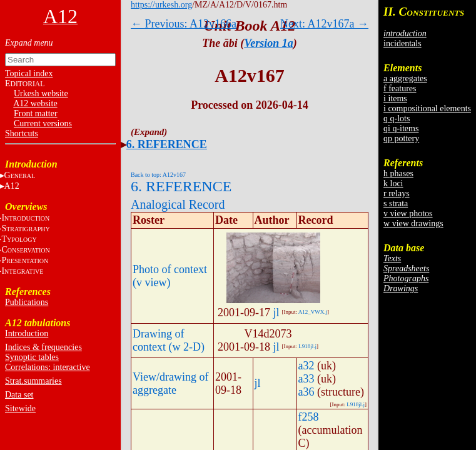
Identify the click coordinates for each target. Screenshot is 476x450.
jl (276, 312)
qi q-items (401, 128)
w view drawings (413, 223)
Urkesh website (41, 93)
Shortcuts (22, 133)
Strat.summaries (33, 381)
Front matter (36, 113)
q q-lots (397, 118)
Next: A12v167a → (324, 24)
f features (400, 88)
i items (395, 98)
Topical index (29, 73)
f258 (309, 417)
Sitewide (20, 408)
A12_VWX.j (313, 312)
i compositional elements (427, 108)
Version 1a (269, 43)
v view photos (408, 213)
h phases (398, 173)
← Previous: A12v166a (184, 24)
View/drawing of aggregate (170, 383)
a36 (306, 392)
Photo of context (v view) (170, 276)
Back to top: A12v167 (158, 175)
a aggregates (405, 78)
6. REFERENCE (167, 144)
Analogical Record (178, 204)
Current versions (43, 123)
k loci (393, 183)
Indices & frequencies (43, 347)
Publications (27, 302)
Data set (19, 395)
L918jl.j (307, 346)
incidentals (403, 43)
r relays (397, 193)
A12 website (35, 103)
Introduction (27, 333)
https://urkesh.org (161, 5)
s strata (396, 203)
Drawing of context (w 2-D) (169, 340)
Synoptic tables (32, 357)
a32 (306, 366)
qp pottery (401, 138)
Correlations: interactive (48, 367)
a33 (306, 379)
